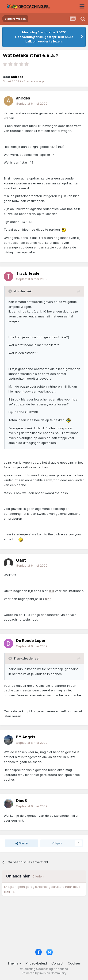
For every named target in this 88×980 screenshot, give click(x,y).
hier (48, 599)
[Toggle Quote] (11, 291)
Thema (14, 963)
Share (22, 843)
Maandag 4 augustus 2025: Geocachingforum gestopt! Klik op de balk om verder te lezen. (44, 37)
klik (52, 591)
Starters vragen (35, 81)
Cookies (74, 963)
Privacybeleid (36, 963)
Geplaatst (32, 103)
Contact (57, 963)
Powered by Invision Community (44, 973)
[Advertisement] (44, 924)
